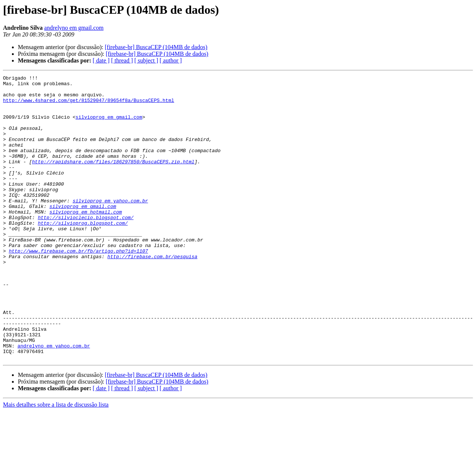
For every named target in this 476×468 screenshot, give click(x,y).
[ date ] (101, 60)
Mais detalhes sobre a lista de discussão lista (56, 461)
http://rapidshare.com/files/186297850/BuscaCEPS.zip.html (113, 179)
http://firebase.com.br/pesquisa (152, 293)
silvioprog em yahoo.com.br (110, 226)
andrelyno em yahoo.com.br (54, 400)
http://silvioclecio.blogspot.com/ (86, 246)
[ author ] (171, 60)
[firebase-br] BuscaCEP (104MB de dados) (156, 47)
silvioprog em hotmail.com (86, 240)
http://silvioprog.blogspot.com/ (83, 253)
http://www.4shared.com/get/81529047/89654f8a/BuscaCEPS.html (89, 106)
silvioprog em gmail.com (109, 126)
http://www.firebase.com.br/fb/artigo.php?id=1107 (78, 286)
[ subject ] (146, 60)
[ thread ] (122, 60)
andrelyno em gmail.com (74, 28)
